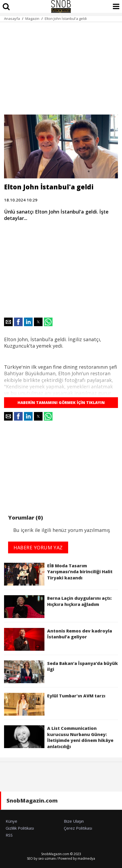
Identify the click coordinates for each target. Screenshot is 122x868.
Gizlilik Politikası (20, 828)
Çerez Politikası (78, 828)
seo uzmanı (47, 858)
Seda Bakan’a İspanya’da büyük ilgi (61, 672)
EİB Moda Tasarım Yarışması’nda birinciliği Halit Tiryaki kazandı (58, 574)
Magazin (32, 19)
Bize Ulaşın (74, 821)
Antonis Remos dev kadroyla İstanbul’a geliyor (58, 639)
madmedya (86, 858)
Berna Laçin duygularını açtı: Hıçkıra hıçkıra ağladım (58, 607)
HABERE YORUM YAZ (38, 547)
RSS (9, 835)
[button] (8, 322)
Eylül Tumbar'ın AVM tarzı (55, 704)
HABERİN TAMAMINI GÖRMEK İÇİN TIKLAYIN (61, 402)
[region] (61, 65)
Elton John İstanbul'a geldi (66, 19)
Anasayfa (12, 19)
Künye (11, 821)
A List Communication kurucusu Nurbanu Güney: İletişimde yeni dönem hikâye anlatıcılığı (59, 737)
